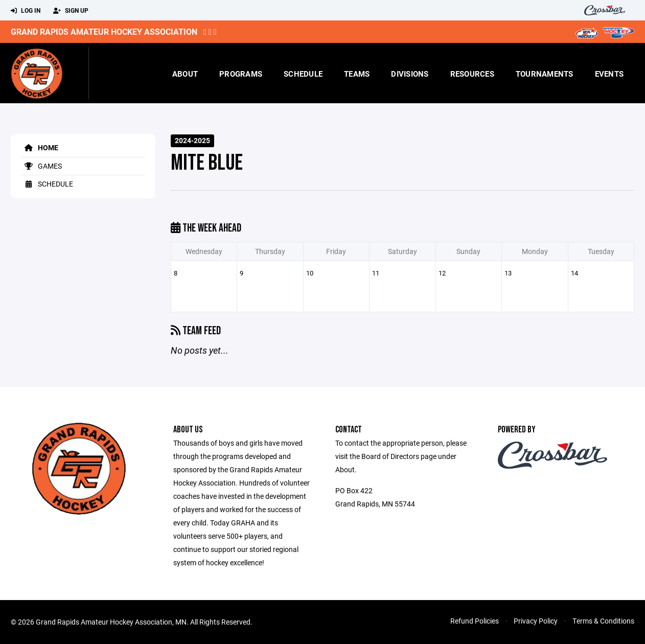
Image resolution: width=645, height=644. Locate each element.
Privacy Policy (536, 621)
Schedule (303, 74)
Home (40, 147)
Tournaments (545, 74)
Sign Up (71, 11)
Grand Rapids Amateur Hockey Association (104, 31)
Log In (26, 11)
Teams (357, 74)
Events (609, 74)
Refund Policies (475, 621)
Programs (241, 74)
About (185, 74)
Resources (472, 74)
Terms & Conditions (603, 621)
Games (41, 166)
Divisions (410, 74)
